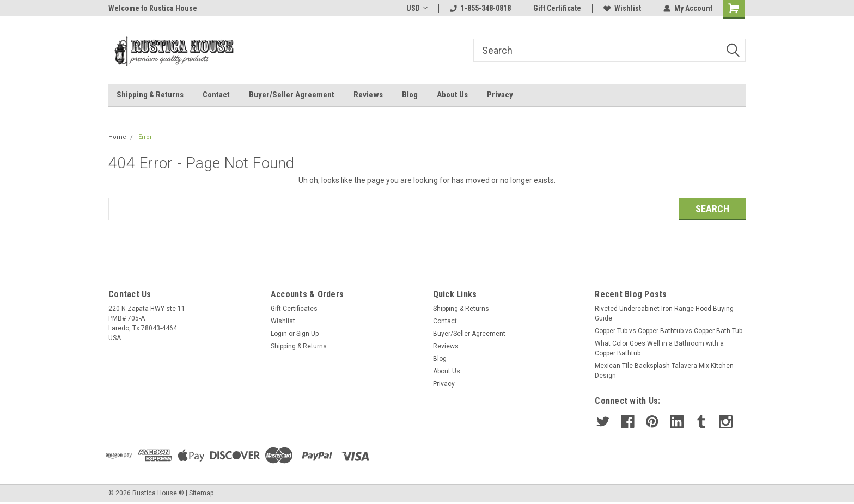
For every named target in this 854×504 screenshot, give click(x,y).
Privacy (500, 95)
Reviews (368, 95)
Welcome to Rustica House (153, 8)
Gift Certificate (557, 8)
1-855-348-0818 (480, 8)
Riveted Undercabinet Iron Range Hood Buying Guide (664, 314)
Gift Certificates (294, 309)
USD (417, 8)
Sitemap (201, 493)
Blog (410, 95)
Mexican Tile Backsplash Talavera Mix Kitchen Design (664, 371)
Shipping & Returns (150, 95)
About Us (452, 95)
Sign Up (307, 334)
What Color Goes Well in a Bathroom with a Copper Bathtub (659, 348)
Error (145, 137)
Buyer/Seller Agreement (292, 95)
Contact (216, 95)
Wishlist (622, 8)
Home (117, 137)
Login (279, 334)
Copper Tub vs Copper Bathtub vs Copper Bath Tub (669, 331)
